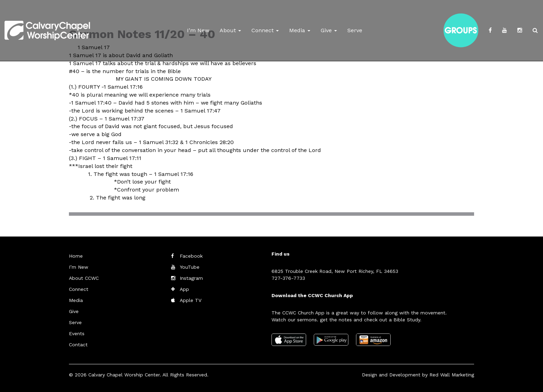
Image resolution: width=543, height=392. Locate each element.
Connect (265, 30)
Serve (355, 30)
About (230, 30)
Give (329, 30)
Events (77, 333)
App (184, 289)
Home (76, 256)
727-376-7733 (288, 278)
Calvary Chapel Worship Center (124, 375)
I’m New (198, 30)
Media (300, 30)
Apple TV (191, 300)
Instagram (191, 278)
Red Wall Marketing (452, 375)
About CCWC (84, 278)
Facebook (191, 256)
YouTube (190, 267)
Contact (78, 345)
